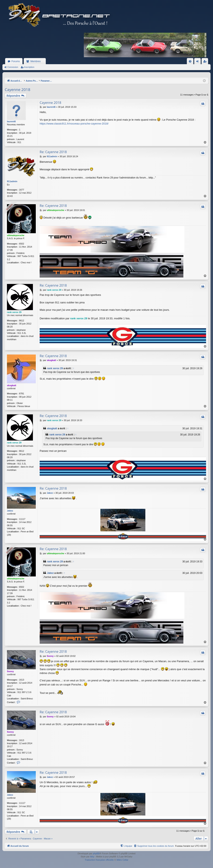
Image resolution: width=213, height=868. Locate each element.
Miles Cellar (122, 860)
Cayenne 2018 (17, 90)
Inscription (29, 67)
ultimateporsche (16, 235)
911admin (12, 181)
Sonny (10, 672)
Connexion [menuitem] (198, 62)
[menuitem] (190, 61)
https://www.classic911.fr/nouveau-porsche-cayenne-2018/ (74, 124)
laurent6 (11, 121)
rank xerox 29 (14, 312)
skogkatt (12, 385)
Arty (92, 857)
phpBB (96, 853)
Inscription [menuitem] (206, 62)
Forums (16, 61)
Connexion (13, 67)
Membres (36, 61)
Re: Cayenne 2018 (53, 152)
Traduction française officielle (99, 860)
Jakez (10, 511)
